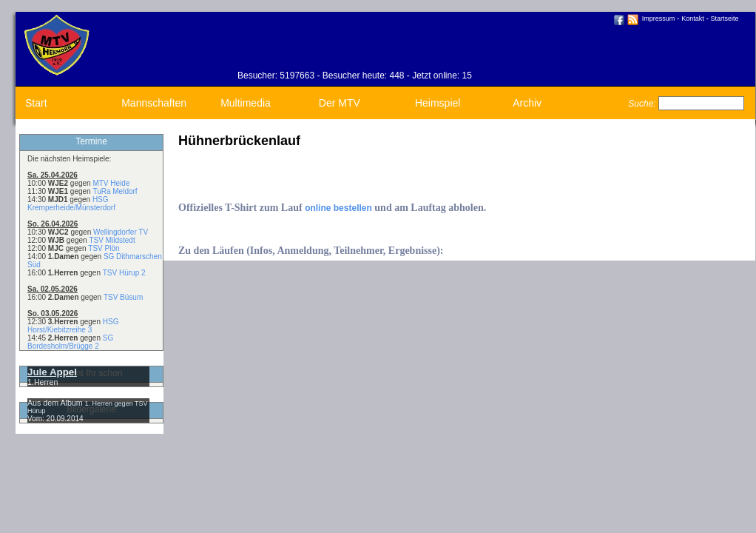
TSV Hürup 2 (124, 273)
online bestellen (338, 208)
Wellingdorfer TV (121, 232)
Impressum (659, 19)
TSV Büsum (123, 297)
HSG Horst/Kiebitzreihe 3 (73, 326)
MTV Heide (111, 183)
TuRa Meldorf (115, 191)
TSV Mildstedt (112, 240)
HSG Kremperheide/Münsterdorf (71, 204)
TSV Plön (104, 248)
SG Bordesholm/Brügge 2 (70, 342)
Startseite (725, 19)
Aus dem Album (56, 403)
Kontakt (693, 19)
